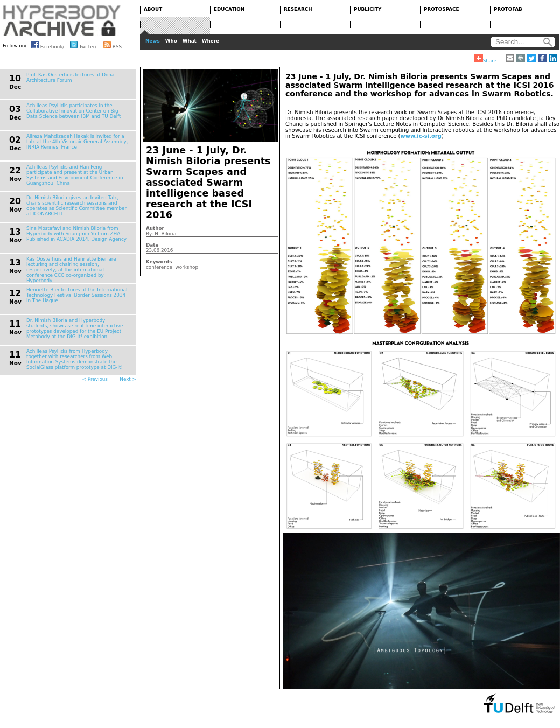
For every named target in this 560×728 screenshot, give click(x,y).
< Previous (95, 379)
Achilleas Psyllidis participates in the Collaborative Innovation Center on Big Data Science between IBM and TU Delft (74, 111)
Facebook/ (48, 45)
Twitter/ (83, 45)
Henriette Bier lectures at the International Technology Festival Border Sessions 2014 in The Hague (77, 295)
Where (211, 41)
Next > (128, 379)
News (153, 41)
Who (171, 41)
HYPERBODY (62, 20)
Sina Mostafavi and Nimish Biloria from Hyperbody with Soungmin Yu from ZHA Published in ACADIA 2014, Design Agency (76, 234)
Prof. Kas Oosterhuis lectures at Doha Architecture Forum (70, 78)
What (190, 41)
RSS (113, 45)
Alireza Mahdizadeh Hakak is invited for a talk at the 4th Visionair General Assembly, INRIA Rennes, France (77, 142)
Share (485, 59)
